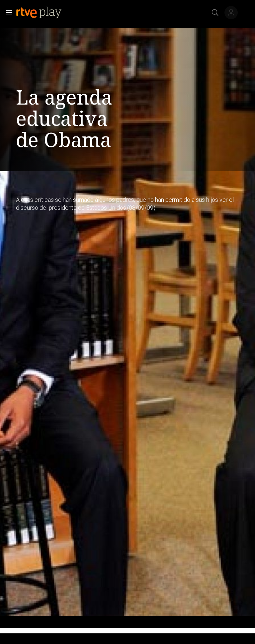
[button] (7, 13)
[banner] (44, 13)
